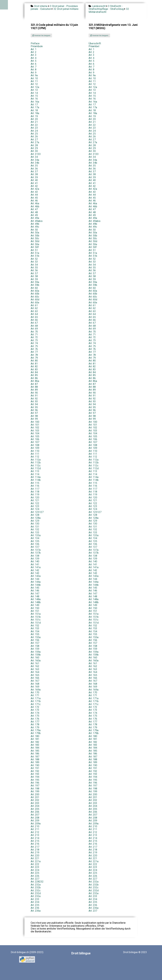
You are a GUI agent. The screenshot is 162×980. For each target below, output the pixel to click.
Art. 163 (35, 669)
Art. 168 (35, 684)
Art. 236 (93, 905)
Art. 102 (35, 428)
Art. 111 (35, 454)
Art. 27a (35, 142)
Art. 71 (34, 335)
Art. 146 (35, 591)
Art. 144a (36, 582)
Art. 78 (34, 355)
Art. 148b (36, 602)
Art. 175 (35, 716)
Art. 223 (35, 867)
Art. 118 (35, 492)
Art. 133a (36, 535)
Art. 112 (35, 457)
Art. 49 (34, 215)
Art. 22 (34, 125)
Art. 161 (35, 663)
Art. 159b (36, 655)
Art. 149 (35, 605)
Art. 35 (34, 166)
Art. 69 (34, 329)
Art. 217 (35, 847)
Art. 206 (35, 812)
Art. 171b (36, 701)
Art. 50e (35, 244)
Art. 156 (35, 640)
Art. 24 (34, 131)
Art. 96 (34, 410)
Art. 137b (36, 553)
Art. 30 (34, 151)
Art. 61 (34, 305)
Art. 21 (34, 122)
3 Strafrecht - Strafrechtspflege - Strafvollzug (106, 8)
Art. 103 (35, 431)
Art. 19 (34, 116)
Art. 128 (35, 515)
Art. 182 (35, 742)
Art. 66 (34, 320)
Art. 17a (35, 107)
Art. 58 (34, 276)
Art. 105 (35, 436)
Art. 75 (34, 346)
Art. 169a (36, 690)
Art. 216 (35, 844)
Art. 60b (35, 294)
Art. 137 (35, 547)
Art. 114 (35, 474)
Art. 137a (36, 550)
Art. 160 (35, 658)
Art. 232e (94, 893)
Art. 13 (34, 90)
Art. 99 (34, 419)
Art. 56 (34, 270)
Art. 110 (35, 451)
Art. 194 (35, 777)
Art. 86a (35, 381)
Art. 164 (35, 672)
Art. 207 (35, 815)
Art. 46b (35, 206)
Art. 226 (35, 876)
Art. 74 (34, 343)
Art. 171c (36, 704)
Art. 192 (35, 771)
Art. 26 (34, 137)
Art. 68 (34, 326)
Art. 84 (34, 372)
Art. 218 (35, 850)
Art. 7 (34, 67)
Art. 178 (35, 724)
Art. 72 (34, 337)
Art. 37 (34, 171)
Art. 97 (34, 413)
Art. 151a (36, 614)
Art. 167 (35, 681)
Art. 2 (34, 52)
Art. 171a (36, 698)
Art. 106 (35, 439)
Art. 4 (34, 58)
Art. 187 (35, 757)
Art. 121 (35, 500)
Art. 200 (35, 794)
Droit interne (41, 6)
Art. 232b (94, 885)
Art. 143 (35, 573)
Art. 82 (34, 366)
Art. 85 (34, 375)
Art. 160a (36, 661)
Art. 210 (35, 826)
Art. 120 (35, 498)
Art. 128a (36, 518)
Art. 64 (34, 314)
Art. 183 (35, 745)
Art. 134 (35, 538)
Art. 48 (34, 212)
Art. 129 (35, 521)
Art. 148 (35, 596)
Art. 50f (35, 247)
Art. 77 (34, 352)
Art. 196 (35, 783)
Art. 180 (35, 736)
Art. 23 (34, 128)
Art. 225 (35, 873)
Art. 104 (35, 433)
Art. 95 (34, 407)
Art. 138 (35, 556)
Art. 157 (35, 643)
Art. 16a (35, 102)
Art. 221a (36, 861)
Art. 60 (34, 288)
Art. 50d (35, 241)
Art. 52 (34, 259)
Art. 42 (34, 186)
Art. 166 (35, 678)
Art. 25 (34, 134)
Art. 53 (34, 262)
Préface (35, 43)
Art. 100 (35, 422)
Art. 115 (35, 483)
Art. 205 (35, 809)
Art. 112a (36, 460)
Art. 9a (34, 75)
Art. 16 (34, 99)
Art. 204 (35, 806)
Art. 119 (35, 495)
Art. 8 (34, 70)
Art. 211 (35, 829)
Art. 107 (35, 442)
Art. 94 (34, 404)
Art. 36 (34, 169)
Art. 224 (35, 870)
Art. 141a (36, 567)
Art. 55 (34, 268)
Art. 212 (35, 832)
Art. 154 (35, 631)
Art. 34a (35, 160)
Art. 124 (35, 509)
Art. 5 (34, 61)
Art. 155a (36, 637)
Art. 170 (35, 693)
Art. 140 (35, 561)
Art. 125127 (37, 512)
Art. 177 (35, 722)
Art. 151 (35, 611)
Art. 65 (34, 317)
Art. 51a (35, 253)
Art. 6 (34, 64)
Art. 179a (36, 730)
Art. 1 (34, 49)
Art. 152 (35, 626)
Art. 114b (36, 480)
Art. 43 (34, 192)
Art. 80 (34, 361)
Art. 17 (34, 105)
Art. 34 (34, 157)
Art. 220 (35, 856)
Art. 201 (35, 797)
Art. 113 (35, 471)
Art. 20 (34, 119)
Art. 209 (35, 821)
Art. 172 (35, 707)
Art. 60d (35, 300)
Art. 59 (34, 279)
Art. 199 (35, 791)
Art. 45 (34, 198)
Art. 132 (35, 529)
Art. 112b (36, 463)
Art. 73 (34, 340)
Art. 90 (34, 393)
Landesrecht (99, 6)
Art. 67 (34, 323)
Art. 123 (35, 506)
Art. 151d (36, 623)
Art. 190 (35, 765)
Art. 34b (35, 163)
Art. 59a (35, 282)
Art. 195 (35, 780)
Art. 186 (35, 754)
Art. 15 (34, 96)
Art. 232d (94, 890)
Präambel (94, 46)
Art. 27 (34, 140)
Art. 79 (34, 358)
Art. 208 (35, 818)
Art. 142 (35, 570)
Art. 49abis (37, 221)
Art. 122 (35, 503)
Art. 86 (34, 378)
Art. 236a (93, 908)
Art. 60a (35, 291)
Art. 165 (35, 675)
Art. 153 (35, 628)
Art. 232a (93, 882)
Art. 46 (34, 201)
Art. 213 (35, 835)
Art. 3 (34, 55)
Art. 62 (34, 308)
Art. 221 (35, 858)
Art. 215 (35, 841)
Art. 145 (35, 588)
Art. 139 (35, 559)
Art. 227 (35, 879)
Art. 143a (36, 576)
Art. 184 (35, 748)
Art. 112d (36, 468)
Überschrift (95, 43)
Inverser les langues (41, 35)
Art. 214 (35, 838)
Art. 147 (35, 594)
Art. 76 (34, 349)
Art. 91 (34, 396)
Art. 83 (34, 369)
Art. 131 (35, 527)
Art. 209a (36, 824)
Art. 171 (35, 695)
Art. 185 (35, 751)
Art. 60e (35, 303)
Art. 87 (34, 384)
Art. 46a (35, 203)
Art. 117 (35, 489)
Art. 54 (34, 265)
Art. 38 (34, 174)
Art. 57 (34, 273)
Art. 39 (34, 177)
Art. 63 (34, 311)
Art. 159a (36, 652)
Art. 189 (35, 762)
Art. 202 (35, 800)
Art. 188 (35, 759)
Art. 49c (35, 227)
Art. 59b (35, 285)
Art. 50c (35, 238)
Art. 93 (34, 401)
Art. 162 (35, 666)
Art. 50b (35, 236)
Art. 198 (35, 789)
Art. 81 (34, 364)
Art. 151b (36, 617)
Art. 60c (35, 297)
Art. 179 (35, 727)
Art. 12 (34, 84)
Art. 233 (93, 896)
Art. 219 (35, 853)
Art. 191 (35, 768)
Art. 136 (35, 544)
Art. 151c (36, 620)
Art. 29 (34, 148)
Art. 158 (35, 646)
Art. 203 (35, 803)
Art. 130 (35, 524)
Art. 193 (35, 774)
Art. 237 (93, 911)
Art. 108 (35, 445)
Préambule (37, 46)
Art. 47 (34, 209)
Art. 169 (35, 687)
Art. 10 (34, 78)
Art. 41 (34, 183)
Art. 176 (35, 719)
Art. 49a (35, 218)
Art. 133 (35, 532)
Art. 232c (93, 887)
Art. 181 (35, 739)
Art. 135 (35, 541)
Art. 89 (34, 390)
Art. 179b (36, 733)
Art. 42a (35, 189)
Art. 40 (34, 180)
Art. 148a (36, 599)
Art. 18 (34, 110)
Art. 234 (93, 899)
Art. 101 (35, 425)
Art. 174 (35, 713)
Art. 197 (35, 786)
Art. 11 (34, 81)
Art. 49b (35, 224)
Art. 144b (36, 585)
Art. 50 (34, 230)
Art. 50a (35, 233)
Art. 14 (34, 93)
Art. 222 (35, 864)
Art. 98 (34, 416)
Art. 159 (35, 649)
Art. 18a (35, 113)
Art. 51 (34, 250)
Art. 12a (35, 87)
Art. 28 (34, 145)
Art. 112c (36, 466)
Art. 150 (35, 608)
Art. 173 (35, 710)
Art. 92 (34, 399)
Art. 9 (34, 73)
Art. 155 (35, 634)
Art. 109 (35, 448)
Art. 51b (35, 256)
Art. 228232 (37, 882)
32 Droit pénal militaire (66, 9)
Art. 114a (36, 477)
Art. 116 (35, 486)
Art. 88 (34, 387)
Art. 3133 (36, 154)
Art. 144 (35, 579)
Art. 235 (93, 902)
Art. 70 (34, 332)
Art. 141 (35, 564)
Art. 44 (34, 195)
